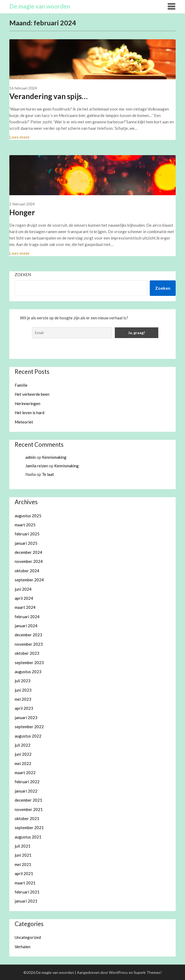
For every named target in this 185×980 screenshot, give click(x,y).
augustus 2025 (28, 516)
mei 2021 (23, 864)
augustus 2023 (28, 672)
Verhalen (23, 947)
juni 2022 (23, 754)
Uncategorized (28, 937)
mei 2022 (23, 763)
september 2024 (29, 580)
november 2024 (29, 561)
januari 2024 (26, 626)
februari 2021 (27, 892)
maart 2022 (25, 773)
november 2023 (29, 644)
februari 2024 (27, 617)
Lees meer (20, 137)
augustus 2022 (28, 736)
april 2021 (24, 873)
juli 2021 (23, 846)
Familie (21, 385)
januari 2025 (26, 543)
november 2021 (29, 809)
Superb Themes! (148, 972)
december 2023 (28, 635)
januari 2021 (26, 901)
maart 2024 (25, 607)
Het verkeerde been (32, 394)
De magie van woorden (40, 6)
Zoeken (23, 275)
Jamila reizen (37, 466)
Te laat (48, 474)
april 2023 (24, 708)
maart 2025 (25, 525)
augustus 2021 (28, 837)
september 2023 (29, 663)
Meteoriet (24, 422)
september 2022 (29, 727)
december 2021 (28, 800)
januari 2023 (26, 718)
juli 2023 (23, 681)
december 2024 (28, 552)
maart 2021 (25, 883)
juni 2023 (23, 690)
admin (31, 457)
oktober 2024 (27, 571)
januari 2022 (26, 791)
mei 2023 (23, 699)
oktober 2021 (27, 818)
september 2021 (29, 828)
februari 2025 (27, 534)
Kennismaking (54, 457)
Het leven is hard (29, 413)
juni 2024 (23, 589)
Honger (22, 212)
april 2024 (24, 598)
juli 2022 (23, 745)
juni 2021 (23, 855)
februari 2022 (27, 782)
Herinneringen (27, 403)
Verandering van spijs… (48, 96)
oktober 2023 (27, 653)
